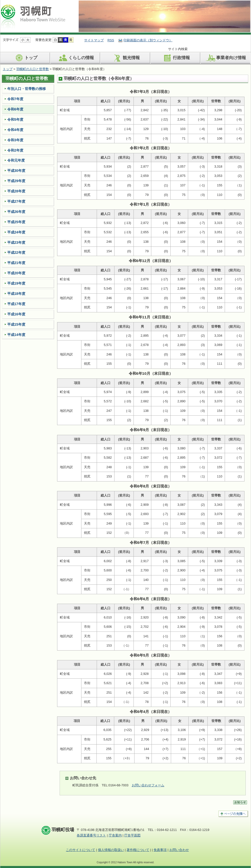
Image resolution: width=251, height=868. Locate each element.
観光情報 (126, 58)
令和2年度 (15, 150)
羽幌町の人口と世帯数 (33, 69)
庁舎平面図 (132, 835)
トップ (25, 58)
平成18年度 (16, 294)
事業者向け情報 (225, 58)
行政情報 (176, 58)
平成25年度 (16, 222)
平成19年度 (16, 283)
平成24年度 (16, 232)
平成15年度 (16, 324)
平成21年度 (16, 263)
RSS (111, 40)
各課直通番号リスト (91, 835)
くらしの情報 (76, 58)
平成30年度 (16, 171)
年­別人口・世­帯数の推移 (27, 89)
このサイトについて (81, 850)
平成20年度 (16, 273)
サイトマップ (94, 40)
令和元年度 (16, 160)
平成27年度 (16, 201)
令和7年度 (15, 99)
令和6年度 (15, 109)
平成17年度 (16, 304)
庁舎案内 (115, 835)
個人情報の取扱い (111, 850)
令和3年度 (15, 140)
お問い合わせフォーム (148, 785)
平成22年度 (16, 253)
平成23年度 (16, 242)
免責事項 (160, 850)
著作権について (138, 850)
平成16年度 (16, 314)
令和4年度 (15, 130)
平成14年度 (16, 335)
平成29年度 (16, 181)
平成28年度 (16, 191)
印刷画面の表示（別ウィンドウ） (148, 40)
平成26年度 (16, 212)
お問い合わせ (179, 850)
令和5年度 (15, 119)
